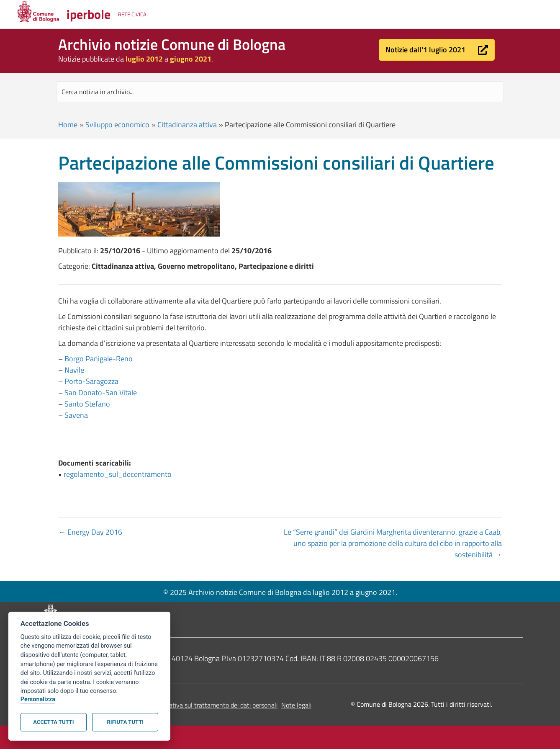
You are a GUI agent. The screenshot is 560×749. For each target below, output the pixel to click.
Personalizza (38, 699)
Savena (76, 415)
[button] (437, 50)
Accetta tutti (53, 722)
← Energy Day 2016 (90, 532)
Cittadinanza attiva (187, 125)
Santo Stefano (87, 404)
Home (68, 125)
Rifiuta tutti (125, 722)
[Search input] (280, 92)
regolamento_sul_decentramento (118, 474)
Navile (74, 370)
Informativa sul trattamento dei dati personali (214, 705)
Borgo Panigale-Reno (99, 359)
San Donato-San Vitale (101, 393)
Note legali (296, 705)
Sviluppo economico (117, 125)
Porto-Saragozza (91, 381)
